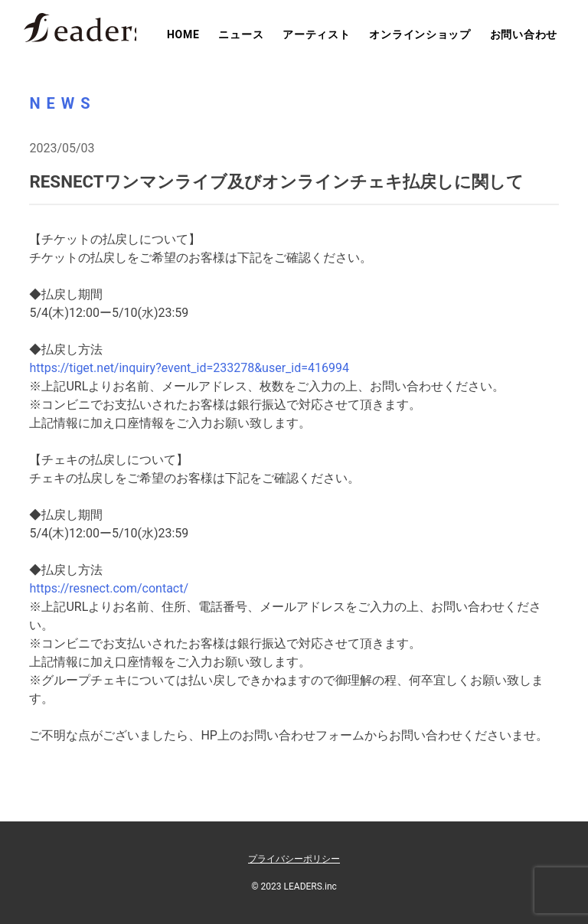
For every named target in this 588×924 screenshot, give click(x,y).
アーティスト (316, 34)
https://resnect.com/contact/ (109, 588)
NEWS (62, 103)
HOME (183, 34)
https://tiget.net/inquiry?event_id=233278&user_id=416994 (189, 368)
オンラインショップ (420, 34)
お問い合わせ (524, 34)
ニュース (241, 34)
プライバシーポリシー (294, 859)
